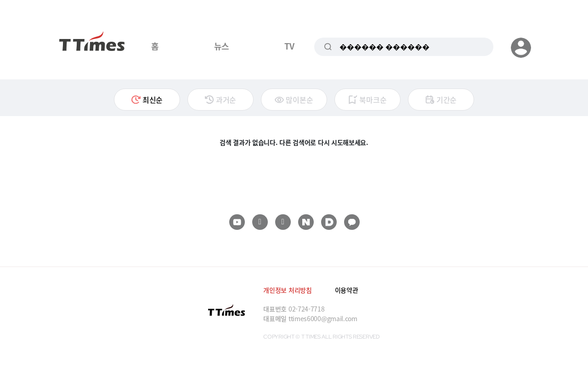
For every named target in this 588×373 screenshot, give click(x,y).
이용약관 (347, 290)
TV (289, 46)
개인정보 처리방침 (287, 290)
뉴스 (222, 46)
